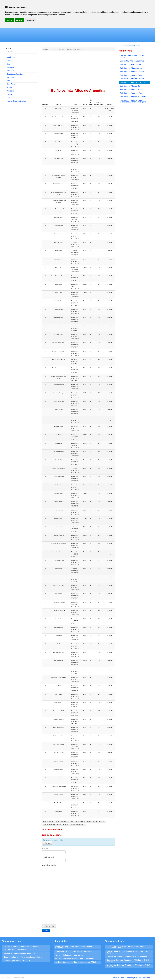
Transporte (11, 98)
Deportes (10, 67)
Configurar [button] (30, 20)
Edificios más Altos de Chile (131, 86)
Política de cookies (126, 978)
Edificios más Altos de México (132, 93)
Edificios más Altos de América (132, 72)
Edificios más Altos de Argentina (132, 82)
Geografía (10, 77)
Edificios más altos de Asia (130, 64)
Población (10, 91)
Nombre (45, 849)
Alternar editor (49, 926)
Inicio (115, 978)
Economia (10, 71)
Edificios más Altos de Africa (131, 68)
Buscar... (9, 49)
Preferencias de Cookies (131, 46)
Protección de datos (142, 978)
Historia (9, 81)
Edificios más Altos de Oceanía (132, 79)
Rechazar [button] (20, 20)
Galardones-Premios (15, 74)
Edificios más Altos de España (132, 90)
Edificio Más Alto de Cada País (132, 61)
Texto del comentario (49, 865)
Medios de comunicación (16, 101)
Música (9, 88)
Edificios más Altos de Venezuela (133, 97)
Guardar (46, 930)
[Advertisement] (22, 138)
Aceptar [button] (10, 20)
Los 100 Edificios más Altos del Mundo (132, 57)
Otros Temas (11, 84)
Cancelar (48, 843)
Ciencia (9, 61)
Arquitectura (11, 57)
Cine (8, 64)
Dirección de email (48, 857)
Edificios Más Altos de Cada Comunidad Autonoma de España (133, 101)
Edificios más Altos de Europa (132, 75)
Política (9, 94)
